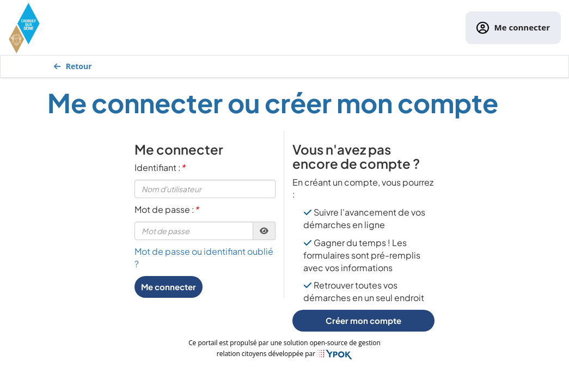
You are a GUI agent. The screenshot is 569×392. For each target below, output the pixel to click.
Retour (73, 66)
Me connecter (513, 28)
